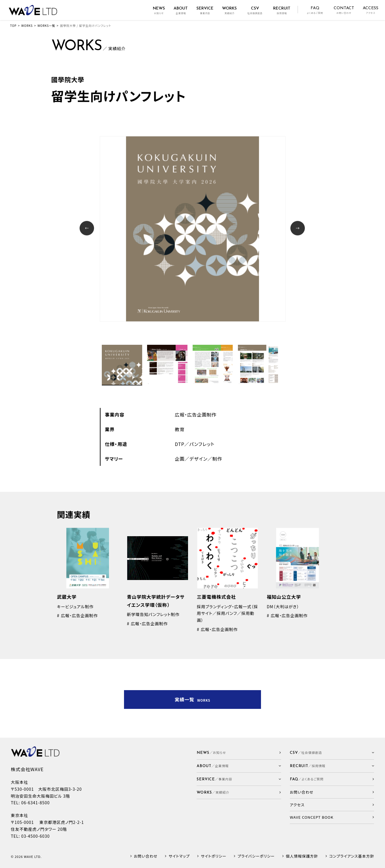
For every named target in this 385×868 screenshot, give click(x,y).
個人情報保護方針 (302, 856)
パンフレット (202, 444)
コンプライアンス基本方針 (352, 856)
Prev (88, 229)
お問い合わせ (146, 856)
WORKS (27, 26)
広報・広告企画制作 (196, 415)
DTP (180, 444)
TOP (13, 26)
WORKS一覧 (46, 26)
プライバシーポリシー (256, 856)
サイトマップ (179, 856)
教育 (180, 429)
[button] (239, 766)
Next (298, 229)
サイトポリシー (214, 856)
